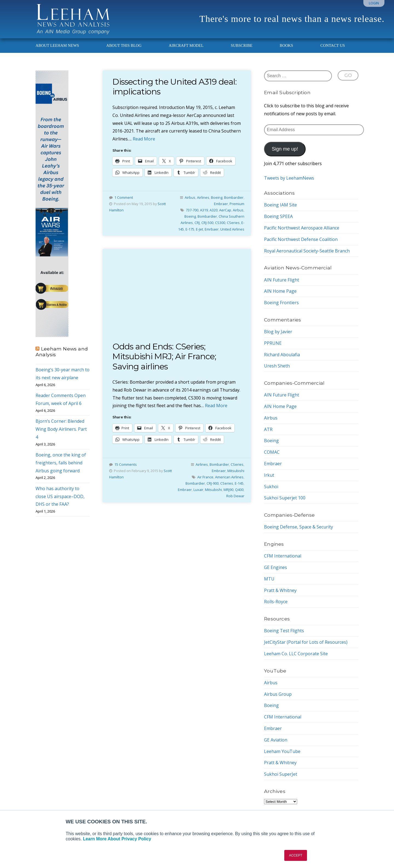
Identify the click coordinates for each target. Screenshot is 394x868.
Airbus (190, 197)
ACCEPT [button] (296, 855)
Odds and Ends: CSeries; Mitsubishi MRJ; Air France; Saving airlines (164, 357)
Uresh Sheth (277, 366)
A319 (204, 210)
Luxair (198, 490)
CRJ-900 (213, 483)
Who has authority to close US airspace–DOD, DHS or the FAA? (60, 496)
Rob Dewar (235, 496)
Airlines (203, 197)
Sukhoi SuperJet (281, 774)
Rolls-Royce (276, 602)
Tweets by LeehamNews (289, 178)
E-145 (239, 483)
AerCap (225, 210)
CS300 (220, 223)
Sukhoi (271, 487)
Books (286, 45)
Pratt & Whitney (280, 590)
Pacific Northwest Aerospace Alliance (302, 228)
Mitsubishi (236, 471)
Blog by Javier (278, 332)
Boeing (217, 197)
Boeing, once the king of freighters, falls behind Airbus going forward (61, 463)
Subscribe (241, 45)
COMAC (272, 452)
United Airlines (232, 229)
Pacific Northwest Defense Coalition (301, 239)
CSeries (233, 223)
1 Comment (124, 197)
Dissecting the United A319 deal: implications (175, 87)
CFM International (283, 556)
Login (374, 3)
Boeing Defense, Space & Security (299, 527)
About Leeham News (57, 45)
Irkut (269, 475)
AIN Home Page (280, 291)
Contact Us (333, 45)
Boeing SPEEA (278, 216)
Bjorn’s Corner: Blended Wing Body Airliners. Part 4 (61, 429)
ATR (268, 429)
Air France (205, 477)
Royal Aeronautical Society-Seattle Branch (307, 251)
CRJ (197, 223)
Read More (144, 139)
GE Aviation (276, 740)
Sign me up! (285, 149)
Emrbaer (212, 229)
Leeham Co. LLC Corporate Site (296, 654)
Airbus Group (278, 694)
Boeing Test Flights (284, 631)
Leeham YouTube (282, 751)
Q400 (239, 490)
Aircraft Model (186, 45)
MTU (269, 579)
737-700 (192, 210)
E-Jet (199, 229)
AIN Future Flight (282, 280)
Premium (237, 204)
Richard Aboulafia (282, 355)
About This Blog (124, 45)
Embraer (221, 204)
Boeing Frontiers (281, 303)
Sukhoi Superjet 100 (285, 498)
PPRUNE (273, 343)
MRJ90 (228, 490)
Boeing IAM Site (280, 205)
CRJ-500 (207, 223)
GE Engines (276, 567)
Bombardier (234, 197)
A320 (214, 210)
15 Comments (126, 464)
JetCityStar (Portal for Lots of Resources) (306, 642)
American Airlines (229, 477)
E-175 (190, 229)
